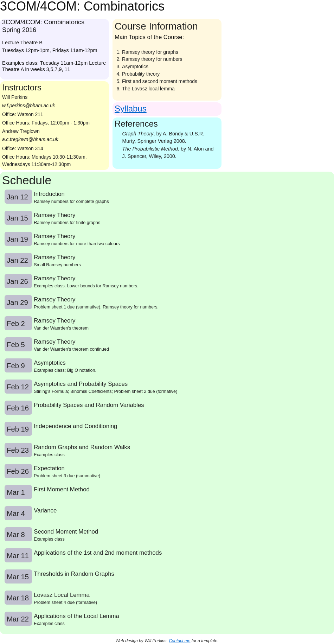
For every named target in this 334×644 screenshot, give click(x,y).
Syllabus (131, 109)
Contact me (179, 641)
